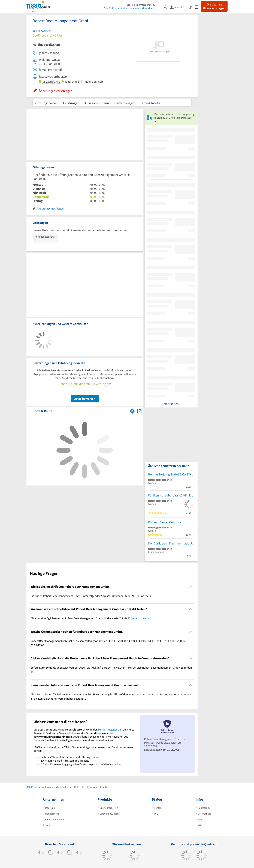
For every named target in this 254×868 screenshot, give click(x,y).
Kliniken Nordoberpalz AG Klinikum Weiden (171, 495)
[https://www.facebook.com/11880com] (41, 853)
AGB (200, 819)
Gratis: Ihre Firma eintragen (214, 6)
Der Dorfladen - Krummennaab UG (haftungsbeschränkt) (171, 543)
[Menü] (198, 7)
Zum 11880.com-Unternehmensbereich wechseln (129, 8)
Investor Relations (55, 819)
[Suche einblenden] (167, 7)
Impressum (204, 808)
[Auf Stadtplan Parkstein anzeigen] (139, 411)
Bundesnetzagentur (109, 729)
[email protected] (141, 618)
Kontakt (158, 808)
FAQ (156, 814)
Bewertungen (124, 103)
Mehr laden (171, 404)
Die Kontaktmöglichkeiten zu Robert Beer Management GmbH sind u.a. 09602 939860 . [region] (91, 618)
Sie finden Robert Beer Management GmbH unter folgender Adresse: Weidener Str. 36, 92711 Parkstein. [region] (91, 596)
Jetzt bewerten (85, 399)
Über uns (50, 808)
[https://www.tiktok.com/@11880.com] (51, 853)
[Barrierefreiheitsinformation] (192, 7)
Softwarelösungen (109, 814)
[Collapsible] (191, 587)
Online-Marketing (109, 808)
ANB (200, 825)
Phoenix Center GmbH (163, 522)
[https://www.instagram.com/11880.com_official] (60, 853)
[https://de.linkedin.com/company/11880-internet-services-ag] (79, 853)
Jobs (48, 825)
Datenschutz (204, 814)
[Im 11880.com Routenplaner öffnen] (132, 410)
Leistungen (71, 103)
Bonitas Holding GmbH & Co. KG (170, 474)
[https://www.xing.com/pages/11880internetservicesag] (70, 853)
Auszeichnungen (97, 103)
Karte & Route (150, 103)
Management (52, 814)
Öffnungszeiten (46, 103)
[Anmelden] (179, 7)
